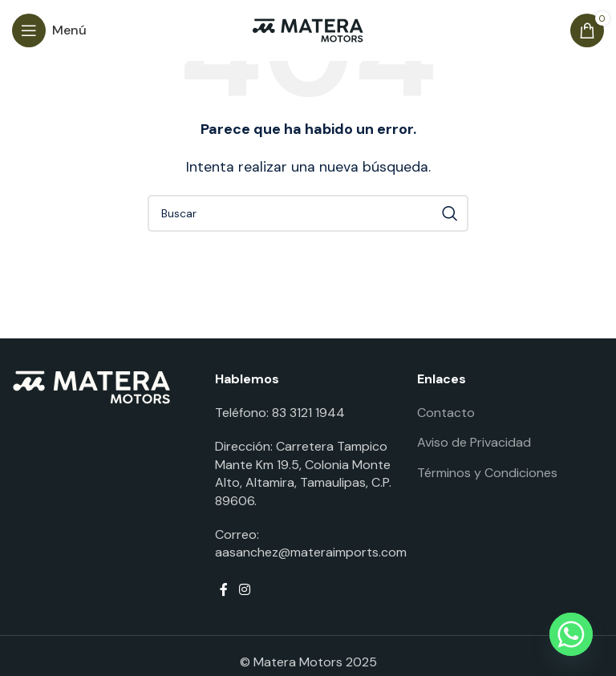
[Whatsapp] (571, 634)
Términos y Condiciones (487, 473)
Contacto (446, 413)
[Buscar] (308, 213)
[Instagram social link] (244, 591)
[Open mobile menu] (49, 30)
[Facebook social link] (224, 591)
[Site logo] (308, 29)
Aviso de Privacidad (474, 442)
